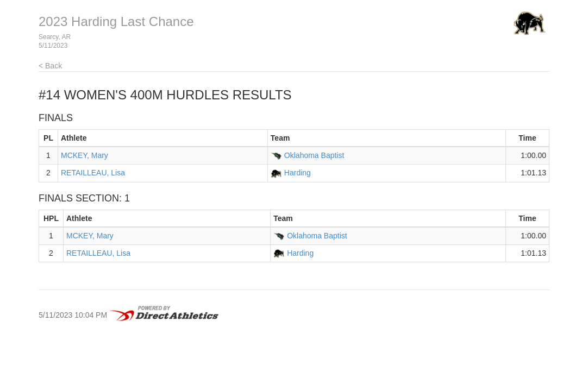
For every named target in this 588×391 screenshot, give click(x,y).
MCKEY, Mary (85, 155)
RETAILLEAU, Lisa (93, 173)
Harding (298, 173)
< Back (50, 66)
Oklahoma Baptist (314, 155)
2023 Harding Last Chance (116, 21)
